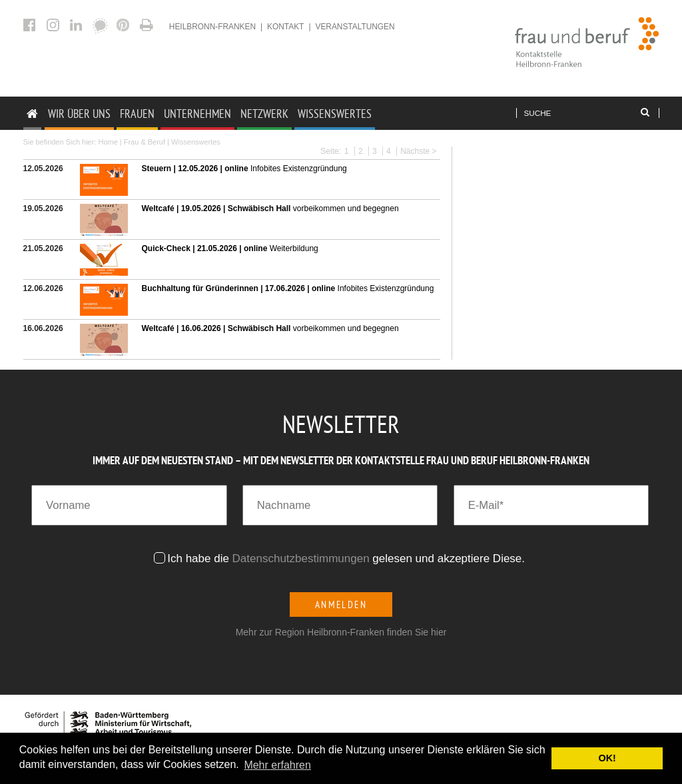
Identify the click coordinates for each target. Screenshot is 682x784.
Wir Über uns (79, 114)
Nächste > (418, 151)
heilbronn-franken (212, 27)
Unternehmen (197, 114)
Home (108, 142)
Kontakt (285, 27)
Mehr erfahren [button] (277, 765)
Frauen (137, 114)
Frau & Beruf (145, 142)
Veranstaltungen (355, 27)
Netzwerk (264, 114)
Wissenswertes (335, 114)
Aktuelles (148, 25)
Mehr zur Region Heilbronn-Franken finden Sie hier (341, 632)
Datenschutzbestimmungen (301, 559)
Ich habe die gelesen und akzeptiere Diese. (348, 559)
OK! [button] (607, 758)
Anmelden (341, 604)
